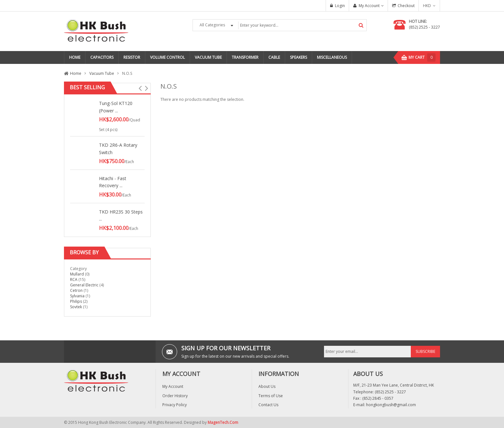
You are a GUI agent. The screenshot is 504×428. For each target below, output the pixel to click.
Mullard (77, 274)
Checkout (406, 6)
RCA (74, 280)
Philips (76, 301)
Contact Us (268, 405)
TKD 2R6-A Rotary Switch (118, 148)
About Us (267, 386)
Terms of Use (271, 396)
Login (340, 6)
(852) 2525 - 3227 (424, 27)
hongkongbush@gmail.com (391, 405)
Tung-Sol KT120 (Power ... (116, 107)
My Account (369, 6)
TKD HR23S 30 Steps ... (121, 215)
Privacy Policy (175, 405)
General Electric (84, 285)
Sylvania (77, 296)
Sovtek (76, 307)
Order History (175, 396)
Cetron (76, 290)
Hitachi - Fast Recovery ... (113, 182)
